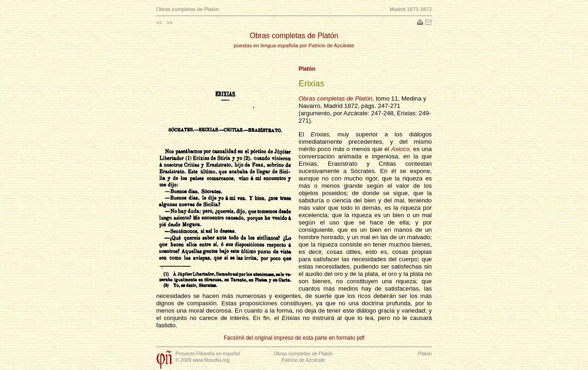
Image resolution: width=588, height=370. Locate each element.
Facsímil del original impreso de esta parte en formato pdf (294, 338)
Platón (307, 69)
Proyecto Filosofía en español (208, 353)
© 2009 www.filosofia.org (202, 360)
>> (170, 22)
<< (159, 22)
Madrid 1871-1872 (411, 9)
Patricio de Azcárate (303, 360)
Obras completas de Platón (188, 9)
